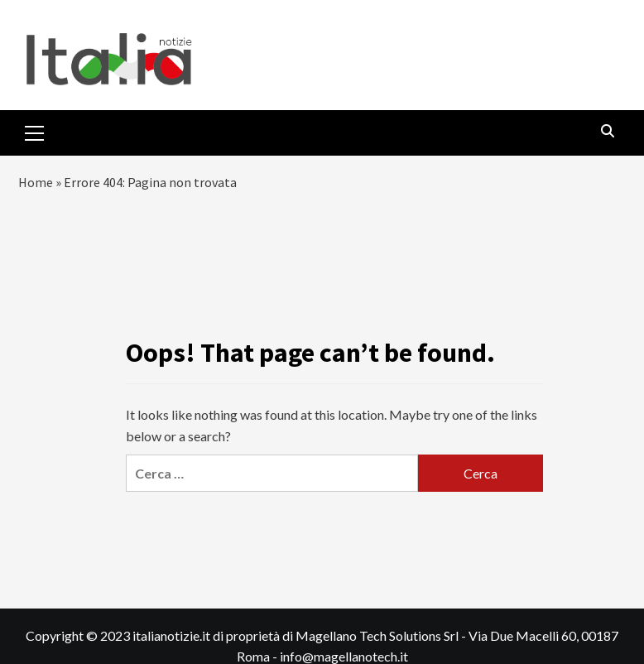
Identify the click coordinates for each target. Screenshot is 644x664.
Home (36, 182)
